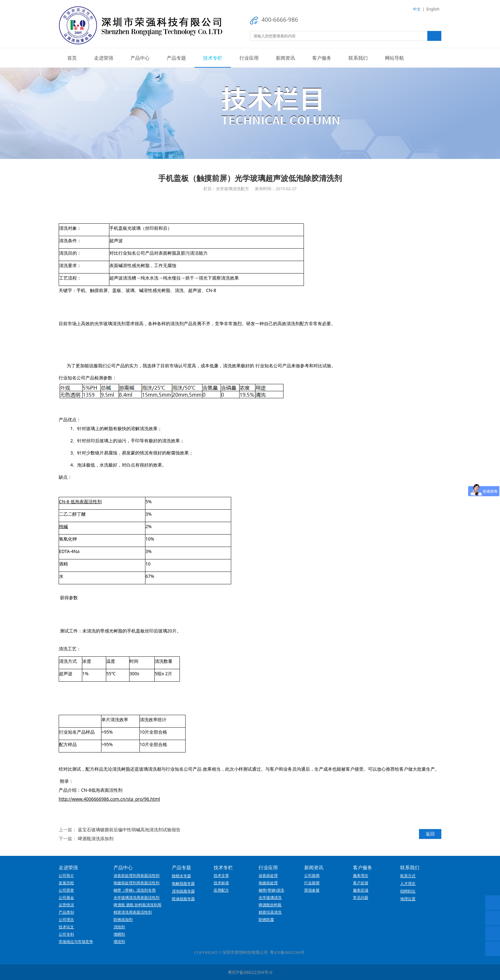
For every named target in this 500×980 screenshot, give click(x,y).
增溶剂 (119, 942)
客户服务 (322, 58)
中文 (417, 9)
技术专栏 (213, 58)
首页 (72, 58)
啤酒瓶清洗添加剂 (96, 838)
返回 (430, 834)
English (433, 9)
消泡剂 (119, 927)
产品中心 (140, 58)
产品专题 (176, 58)
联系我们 (358, 58)
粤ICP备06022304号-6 (250, 972)
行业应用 (249, 58)
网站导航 (394, 58)
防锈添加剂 (123, 920)
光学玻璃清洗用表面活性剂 (136, 898)
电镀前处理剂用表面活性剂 (136, 883)
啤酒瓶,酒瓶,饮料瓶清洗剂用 (137, 905)
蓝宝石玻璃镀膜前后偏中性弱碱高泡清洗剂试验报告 (129, 830)
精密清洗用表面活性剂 (133, 912)
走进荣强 (104, 58)
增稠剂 (119, 934)
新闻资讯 (285, 58)
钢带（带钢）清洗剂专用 (135, 890)
